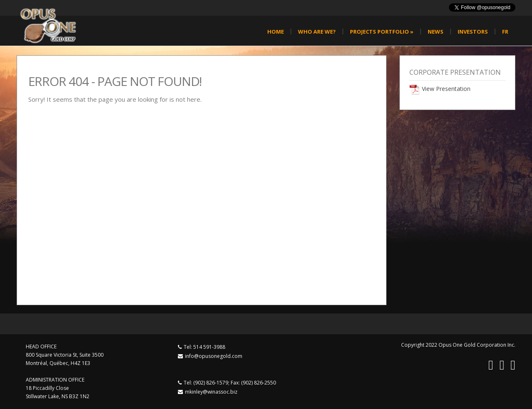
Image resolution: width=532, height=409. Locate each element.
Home (276, 32)
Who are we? (317, 32)
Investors (473, 32)
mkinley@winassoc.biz (211, 392)
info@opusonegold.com (214, 356)
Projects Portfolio (382, 32)
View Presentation (446, 89)
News (436, 32)
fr (505, 32)
